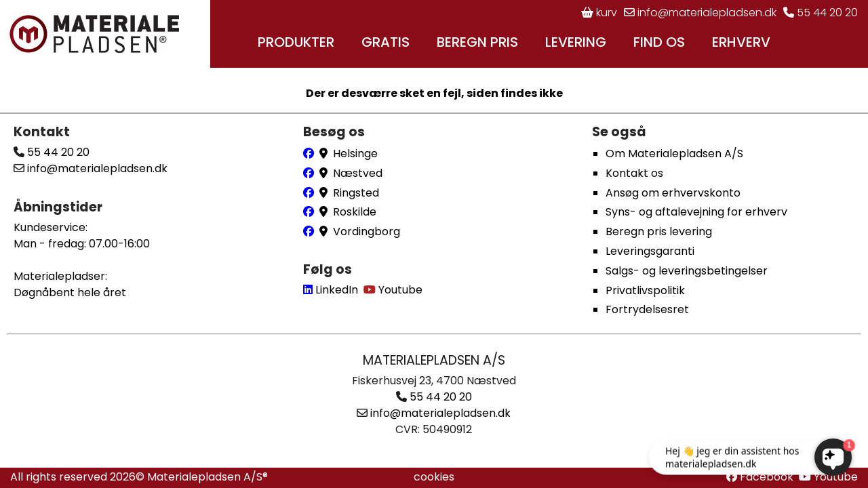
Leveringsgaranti (650, 251)
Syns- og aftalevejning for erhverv (696, 212)
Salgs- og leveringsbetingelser (687, 271)
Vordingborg (367, 231)
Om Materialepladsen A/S (674, 154)
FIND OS (659, 42)
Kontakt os (634, 173)
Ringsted (356, 193)
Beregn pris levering (659, 231)
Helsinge (355, 154)
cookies (434, 477)
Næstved (358, 173)
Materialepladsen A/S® (208, 477)
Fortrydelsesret (647, 309)
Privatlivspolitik (645, 290)
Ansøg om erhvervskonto (673, 193)
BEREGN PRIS (477, 42)
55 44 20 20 (821, 13)
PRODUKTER (296, 42)
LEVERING (576, 42)
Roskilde (355, 212)
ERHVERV (741, 42)
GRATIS (386, 42)
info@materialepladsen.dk (700, 13)
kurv (599, 13)
